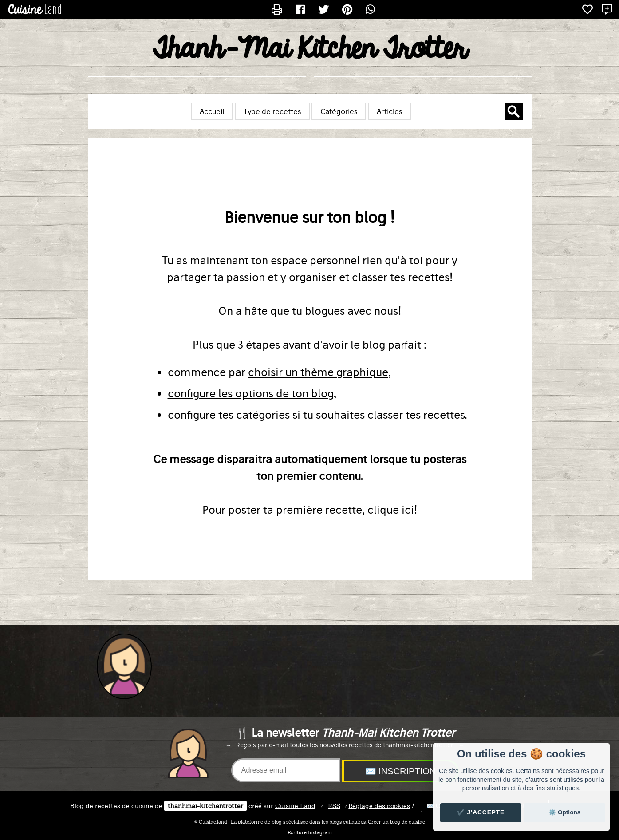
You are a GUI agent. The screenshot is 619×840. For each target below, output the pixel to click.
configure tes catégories (229, 415)
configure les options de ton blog (251, 393)
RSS (334, 806)
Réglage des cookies (379, 806)
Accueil (212, 111)
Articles (389, 111)
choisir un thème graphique (318, 372)
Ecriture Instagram (310, 832)
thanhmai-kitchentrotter (205, 806)
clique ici (391, 510)
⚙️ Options (564, 812)
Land (295, 806)
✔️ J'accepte (481, 812)
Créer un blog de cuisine (396, 822)
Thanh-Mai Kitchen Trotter (309, 49)
